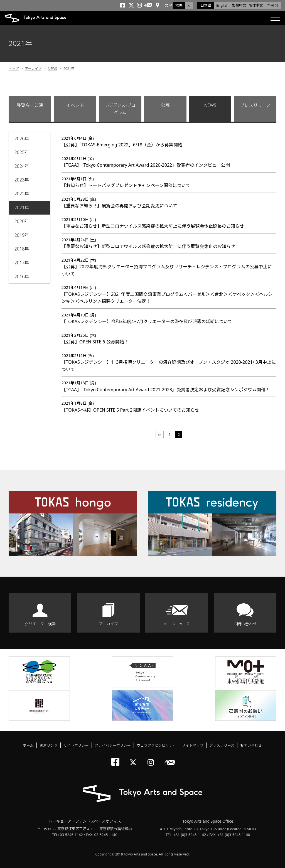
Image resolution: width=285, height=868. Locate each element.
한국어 (273, 5)
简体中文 (256, 5)
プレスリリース (255, 105)
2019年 (22, 235)
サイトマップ (193, 745)
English (222, 5)
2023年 (22, 180)
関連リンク (49, 745)
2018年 (22, 249)
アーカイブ (33, 69)
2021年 (22, 208)
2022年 (22, 194)
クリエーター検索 (40, 624)
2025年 (22, 152)
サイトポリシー (76, 745)
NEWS (52, 69)
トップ (14, 69)
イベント (75, 105)
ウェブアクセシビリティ (156, 745)
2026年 (22, 139)
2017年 (22, 263)
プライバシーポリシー (113, 745)
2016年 (22, 277)
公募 (165, 105)
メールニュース (177, 624)
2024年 (22, 166)
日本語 (206, 5)
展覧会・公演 (30, 105)
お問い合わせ (245, 624)
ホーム (28, 745)
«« (160, 434)
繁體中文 (239, 5)
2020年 (22, 221)
